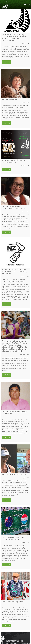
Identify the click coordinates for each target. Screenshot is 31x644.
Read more (7, 62)
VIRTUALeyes (20, 643)
